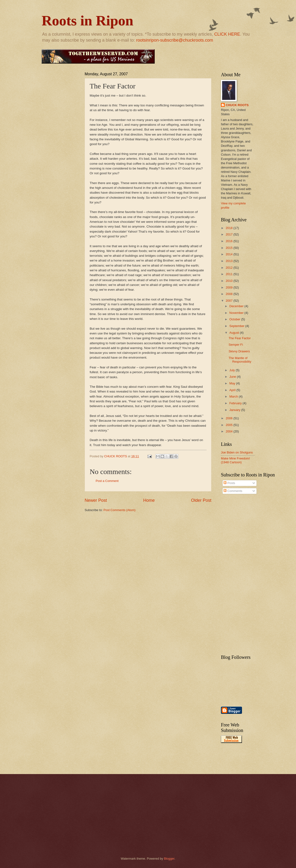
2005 (230, 425)
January (235, 410)
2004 (230, 431)
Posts (229, 483)
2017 (230, 234)
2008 (230, 294)
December (237, 306)
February (236, 403)
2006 (230, 418)
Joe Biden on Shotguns (237, 452)
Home (149, 500)
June (233, 377)
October (235, 319)
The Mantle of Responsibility (240, 360)
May (233, 383)
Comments (233, 491)
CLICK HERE (227, 34)
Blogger (169, 859)
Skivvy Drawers (239, 351)
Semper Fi (236, 345)
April (233, 390)
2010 (230, 281)
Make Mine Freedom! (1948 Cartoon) (236, 460)
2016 (230, 241)
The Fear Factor (240, 338)
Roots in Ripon (87, 21)
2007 (230, 301)
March (234, 396)
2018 (230, 228)
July (232, 370)
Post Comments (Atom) (120, 510)
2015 (230, 248)
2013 (230, 261)
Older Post (201, 500)
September (237, 326)
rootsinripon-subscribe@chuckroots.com (175, 40)
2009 (230, 287)
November (237, 313)
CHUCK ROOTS (237, 105)
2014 (230, 254)
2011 (230, 274)
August (235, 333)
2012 (230, 268)
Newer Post (96, 500)
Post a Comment (107, 481)
